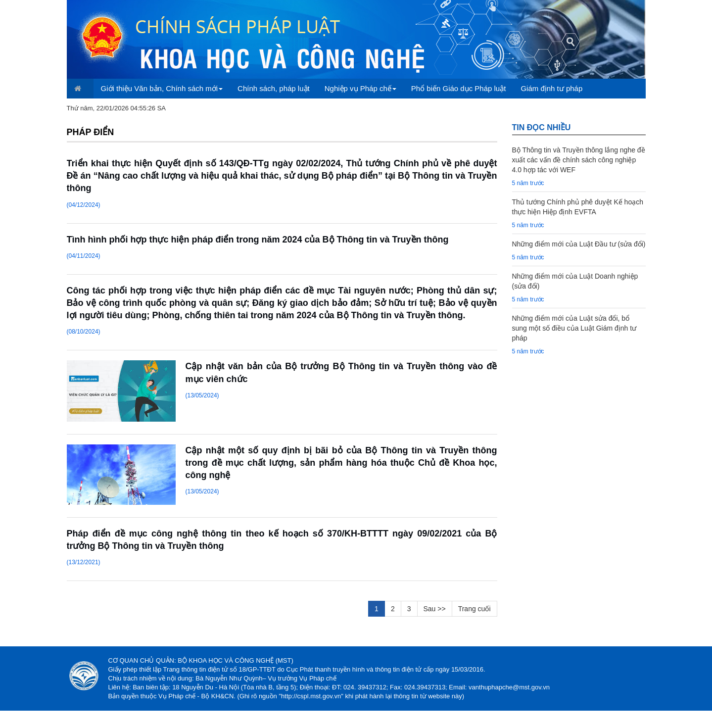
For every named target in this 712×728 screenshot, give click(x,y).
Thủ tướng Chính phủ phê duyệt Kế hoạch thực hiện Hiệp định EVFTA (578, 207)
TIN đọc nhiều (542, 127)
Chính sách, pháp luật (274, 88)
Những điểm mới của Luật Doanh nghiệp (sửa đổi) (575, 281)
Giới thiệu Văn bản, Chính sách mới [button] (162, 88)
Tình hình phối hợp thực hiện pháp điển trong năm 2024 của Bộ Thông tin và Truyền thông (258, 240)
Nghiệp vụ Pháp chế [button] (360, 88)
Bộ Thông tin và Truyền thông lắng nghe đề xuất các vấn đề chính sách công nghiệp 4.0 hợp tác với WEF (579, 160)
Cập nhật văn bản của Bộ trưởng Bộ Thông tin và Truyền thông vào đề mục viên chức (341, 372)
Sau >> (435, 609)
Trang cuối (475, 609)
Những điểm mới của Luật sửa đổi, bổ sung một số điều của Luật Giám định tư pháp (574, 328)
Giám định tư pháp (551, 88)
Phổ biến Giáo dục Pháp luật (459, 88)
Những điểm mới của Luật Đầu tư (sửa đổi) (579, 244)
